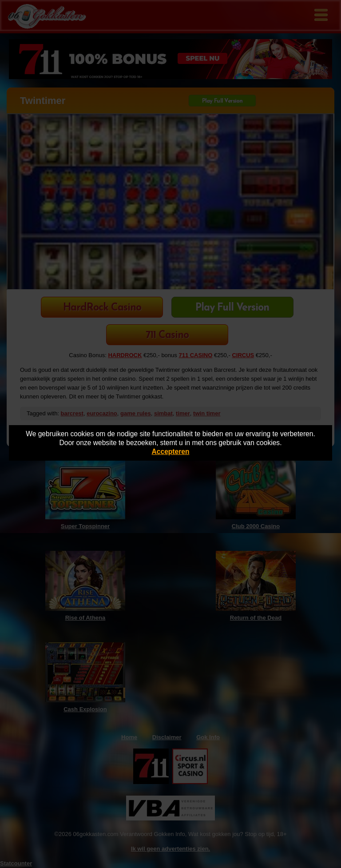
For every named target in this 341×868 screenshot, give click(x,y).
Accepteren (171, 452)
